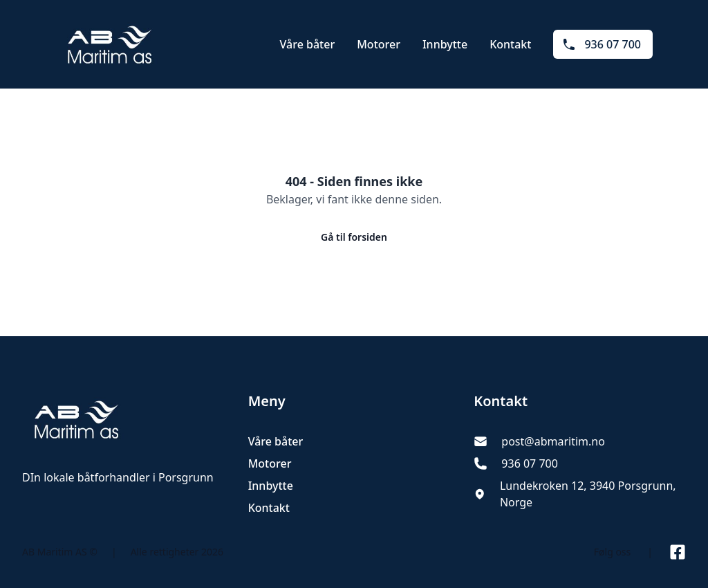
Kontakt (510, 44)
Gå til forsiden (354, 237)
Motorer (379, 44)
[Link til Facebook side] (678, 552)
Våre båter (308, 44)
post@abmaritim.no (553, 441)
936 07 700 (602, 44)
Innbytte (445, 44)
